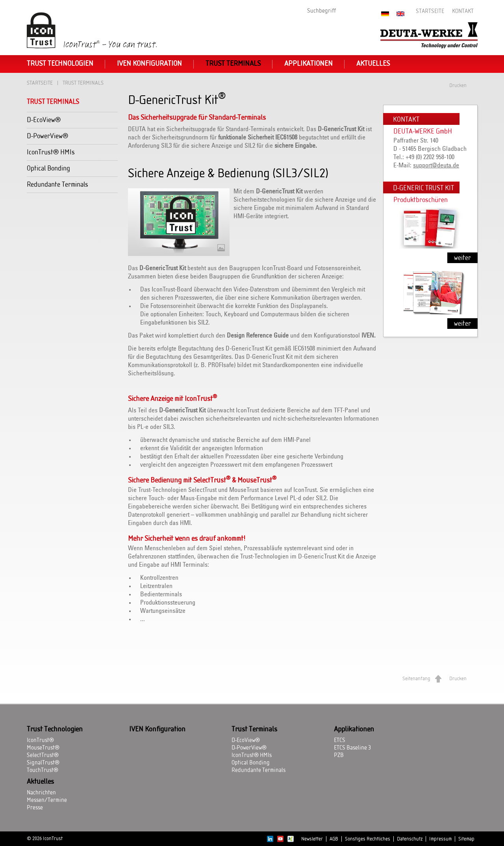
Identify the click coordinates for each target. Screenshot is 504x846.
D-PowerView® (47, 136)
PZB (339, 755)
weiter (462, 258)
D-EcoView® (44, 120)
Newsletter (312, 839)
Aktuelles (373, 64)
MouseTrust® (43, 748)
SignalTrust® (43, 763)
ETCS (340, 740)
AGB (334, 839)
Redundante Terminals (57, 185)
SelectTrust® (43, 755)
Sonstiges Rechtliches (368, 839)
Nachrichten (41, 793)
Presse (35, 808)
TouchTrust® (43, 770)
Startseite (430, 11)
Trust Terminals (233, 64)
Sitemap (466, 839)
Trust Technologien (60, 64)
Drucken (458, 85)
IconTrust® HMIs (51, 152)
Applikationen (309, 64)
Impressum (440, 839)
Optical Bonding (48, 168)
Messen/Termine (47, 800)
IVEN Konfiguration (149, 64)
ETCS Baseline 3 (352, 748)
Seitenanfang (416, 679)
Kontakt (463, 11)
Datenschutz (410, 839)
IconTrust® (40, 740)
